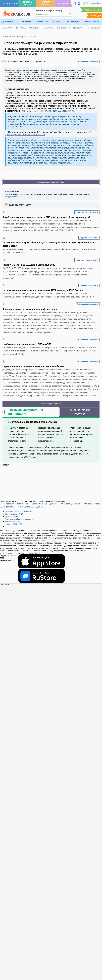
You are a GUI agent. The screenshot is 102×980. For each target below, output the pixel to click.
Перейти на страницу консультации (79, 412)
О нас (7, 526)
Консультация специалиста (19, 37)
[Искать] (70, 14)
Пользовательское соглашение (18, 512)
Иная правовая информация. (35, 540)
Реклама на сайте (93, 10)
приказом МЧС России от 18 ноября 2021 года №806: (48, 111)
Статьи (57, 22)
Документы (8, 22)
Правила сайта (11, 516)
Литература (42, 22)
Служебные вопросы (89, 238)
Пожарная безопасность (88, 61)
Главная (5, 37)
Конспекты (25, 22)
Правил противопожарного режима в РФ (25, 135)
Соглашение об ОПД (14, 514)
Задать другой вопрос (51, 404)
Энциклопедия (92, 22)
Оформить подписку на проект (51, 182)
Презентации (73, 22)
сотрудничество (12, 197)
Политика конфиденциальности (19, 519)
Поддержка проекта (14, 524)
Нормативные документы (87, 212)
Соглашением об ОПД (30, 553)
